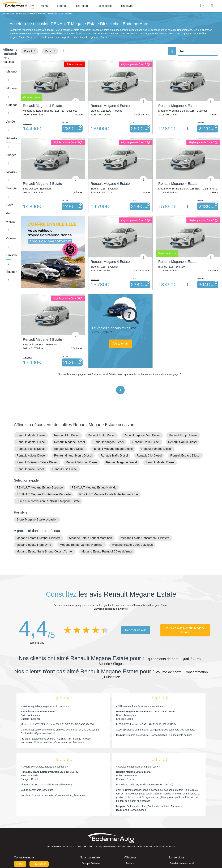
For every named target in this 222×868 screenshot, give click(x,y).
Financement (89, 839)
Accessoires (117, 6)
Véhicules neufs (134, 844)
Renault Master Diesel (31, 400)
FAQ (84, 849)
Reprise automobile (180, 834)
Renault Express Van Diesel (142, 400)
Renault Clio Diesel (67, 400)
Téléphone (39, 829)
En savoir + (141, 6)
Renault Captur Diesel (183, 407)
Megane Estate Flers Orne (34, 510)
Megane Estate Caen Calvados (132, 510)
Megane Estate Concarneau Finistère (145, 503)
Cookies (150, 860)
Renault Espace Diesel (185, 420)
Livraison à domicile (180, 839)
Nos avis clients (24, 835)
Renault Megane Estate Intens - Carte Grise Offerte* (146, 676)
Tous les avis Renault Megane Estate (185, 595)
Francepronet (48, 860)
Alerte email (141, 317)
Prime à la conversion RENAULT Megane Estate (48, 466)
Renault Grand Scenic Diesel (73, 420)
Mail (20, 829)
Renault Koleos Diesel (31, 420)
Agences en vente (180, 849)
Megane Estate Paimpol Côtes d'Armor (107, 516)
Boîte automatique (136, 834)
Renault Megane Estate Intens (38, 676)
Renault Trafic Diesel (102, 400)
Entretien (94, 6)
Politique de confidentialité (169, 860)
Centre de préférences (114, 860)
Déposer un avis (136, 595)
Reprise (74, 6)
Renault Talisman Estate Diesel (37, 427)
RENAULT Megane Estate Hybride (94, 452)
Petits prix (131, 828)
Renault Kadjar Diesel (183, 400)
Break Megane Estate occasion (37, 484)
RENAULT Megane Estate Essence (40, 452)
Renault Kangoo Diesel (109, 407)
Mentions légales (135, 860)
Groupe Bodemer (91, 828)
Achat (57, 6)
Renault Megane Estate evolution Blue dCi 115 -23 (50, 737)
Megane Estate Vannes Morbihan (81, 510)
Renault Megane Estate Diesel (113, 414)
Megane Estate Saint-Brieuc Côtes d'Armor (45, 516)
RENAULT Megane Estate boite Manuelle (44, 459)
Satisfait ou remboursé (182, 828)
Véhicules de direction (138, 839)
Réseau (86, 834)
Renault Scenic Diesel (31, 414)
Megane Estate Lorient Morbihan (91, 503)
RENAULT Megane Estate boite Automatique (109, 459)
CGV (187, 860)
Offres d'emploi (90, 844)
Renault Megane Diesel (69, 407)
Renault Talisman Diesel (82, 427)
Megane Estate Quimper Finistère (39, 503)
